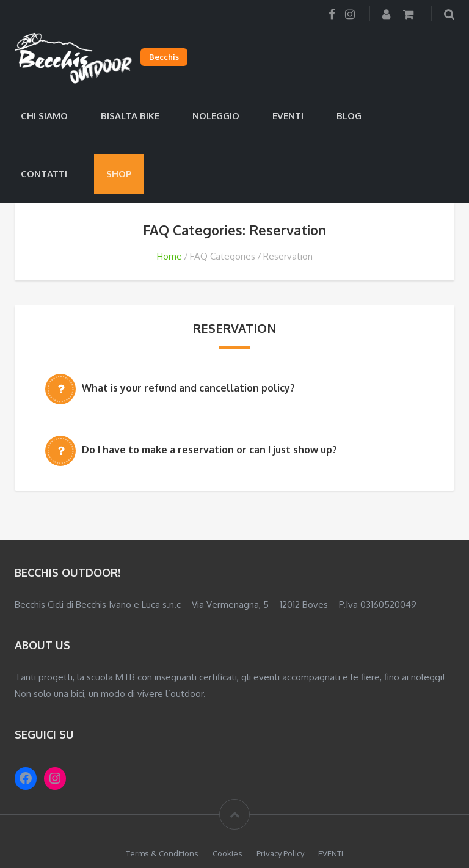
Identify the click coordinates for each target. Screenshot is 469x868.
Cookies (227, 853)
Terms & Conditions (162, 853)
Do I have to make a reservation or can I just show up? (209, 450)
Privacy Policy (280, 853)
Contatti (44, 174)
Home (169, 256)
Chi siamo (44, 116)
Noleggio (216, 116)
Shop (119, 174)
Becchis (164, 57)
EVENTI (288, 116)
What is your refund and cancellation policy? (188, 388)
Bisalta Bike (130, 116)
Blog (349, 116)
